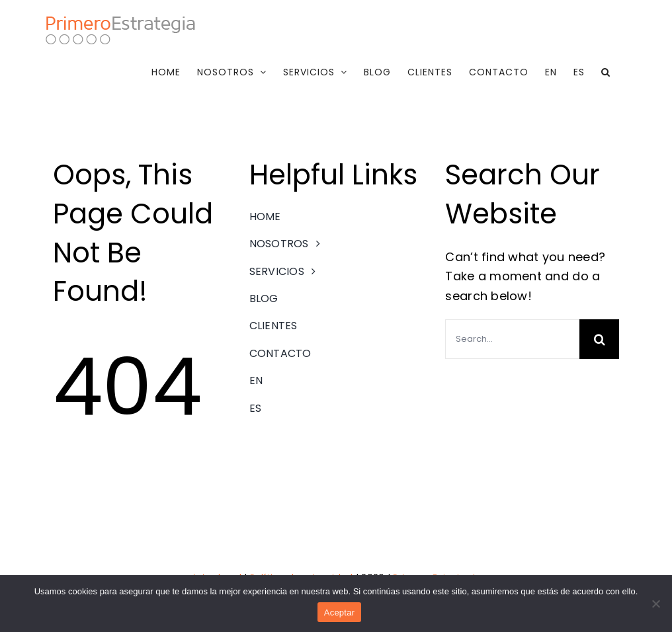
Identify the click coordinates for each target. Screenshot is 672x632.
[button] (606, 72)
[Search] (599, 339)
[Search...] (512, 339)
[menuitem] (551, 72)
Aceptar (340, 612)
